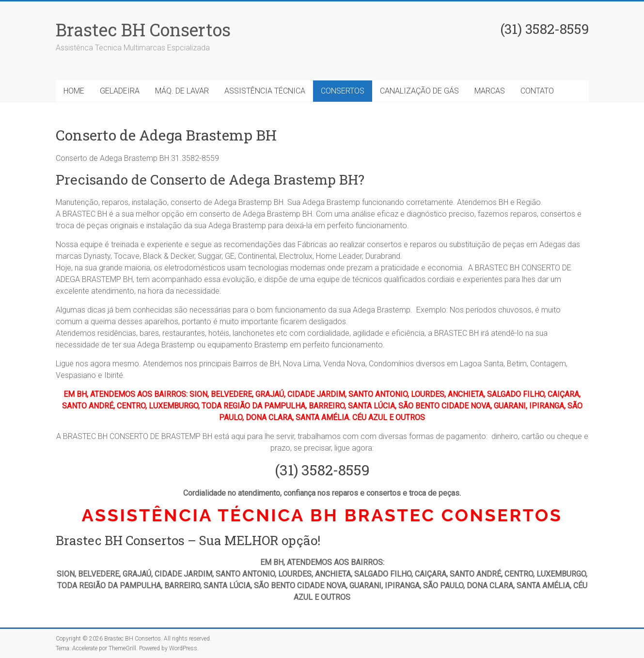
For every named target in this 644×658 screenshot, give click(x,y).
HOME (74, 91)
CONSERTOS (343, 91)
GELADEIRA (120, 91)
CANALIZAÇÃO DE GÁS (419, 91)
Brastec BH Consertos (143, 30)
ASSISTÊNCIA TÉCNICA (265, 91)
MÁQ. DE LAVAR (182, 91)
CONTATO (537, 91)
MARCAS (490, 91)
